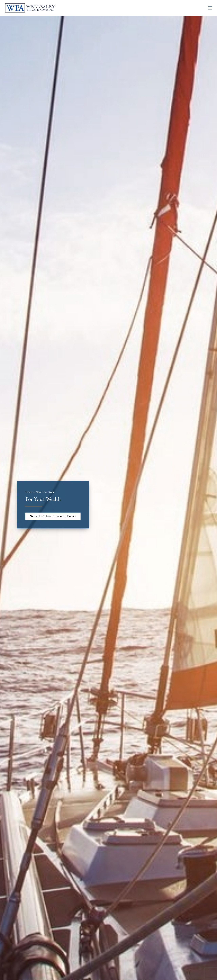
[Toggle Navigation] (210, 8)
